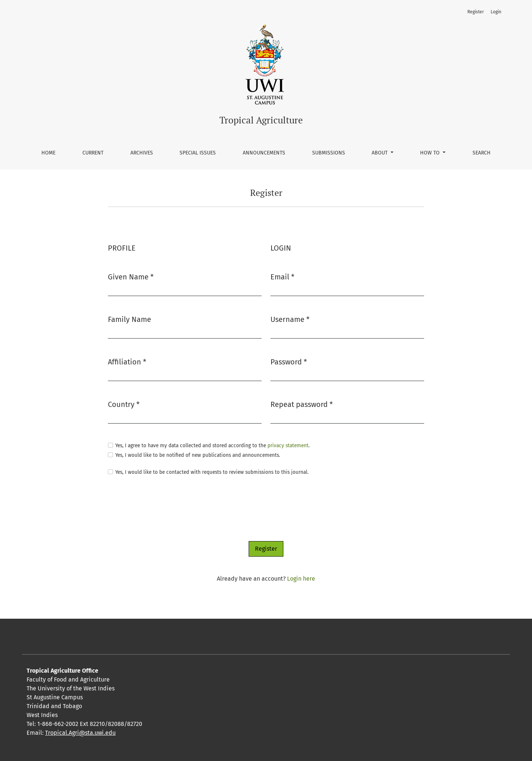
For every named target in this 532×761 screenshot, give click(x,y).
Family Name (129, 319)
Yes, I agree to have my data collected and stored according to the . (212, 446)
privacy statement (288, 446)
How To (431, 153)
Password (289, 361)
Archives (142, 153)
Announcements (264, 153)
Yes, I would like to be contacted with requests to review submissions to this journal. (212, 472)
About (380, 153)
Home (48, 153)
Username (290, 319)
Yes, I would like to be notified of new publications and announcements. (198, 455)
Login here (301, 579)
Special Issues (198, 153)
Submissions (329, 153)
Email (282, 276)
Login (496, 12)
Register (476, 12)
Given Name (131, 276)
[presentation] (164, 509)
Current (93, 153)
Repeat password (302, 404)
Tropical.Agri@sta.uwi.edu (80, 733)
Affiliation (127, 361)
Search (482, 153)
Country (124, 404)
